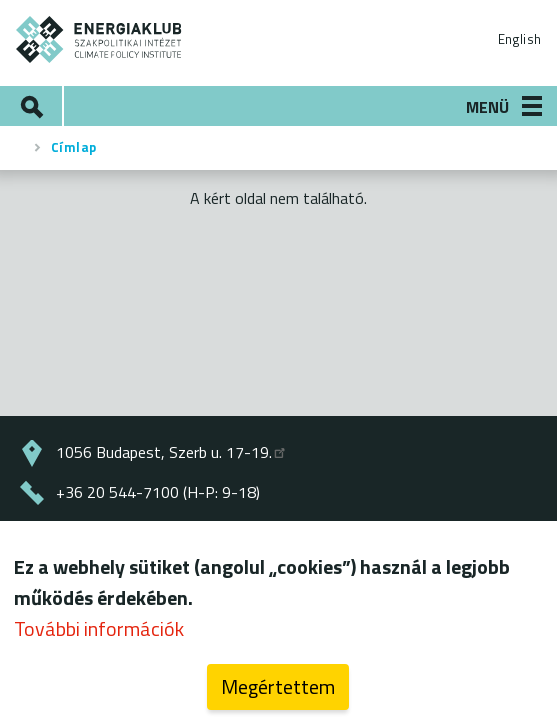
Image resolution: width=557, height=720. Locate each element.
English (519, 39)
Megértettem (278, 688)
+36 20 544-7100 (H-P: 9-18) (158, 492)
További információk (99, 630)
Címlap (74, 147)
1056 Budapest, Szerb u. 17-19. (172, 452)
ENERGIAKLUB (99, 39)
